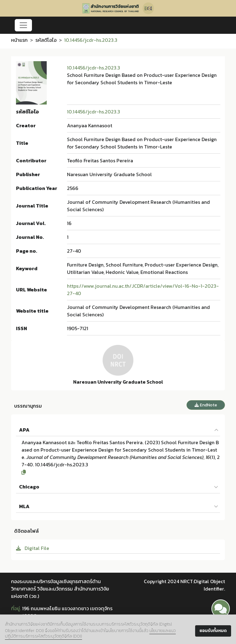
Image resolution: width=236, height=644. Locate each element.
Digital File (33, 548)
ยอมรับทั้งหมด (213, 631)
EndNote (206, 405)
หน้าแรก (19, 40)
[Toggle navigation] (23, 25)
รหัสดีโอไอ (46, 40)
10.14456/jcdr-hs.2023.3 (94, 68)
